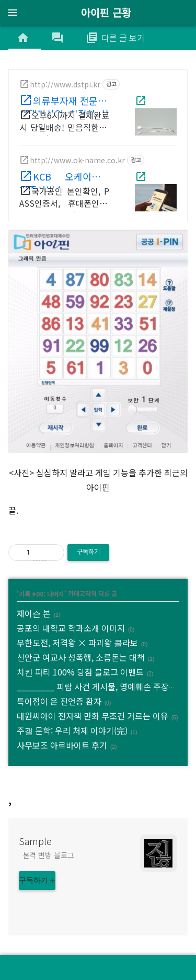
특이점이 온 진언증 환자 (59, 701)
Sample (35, 841)
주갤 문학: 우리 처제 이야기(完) (72, 730)
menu (13, 13)
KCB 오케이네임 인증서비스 (64, 179)
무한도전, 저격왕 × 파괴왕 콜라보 (77, 643)
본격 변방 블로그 (49, 855)
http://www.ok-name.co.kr (77, 160)
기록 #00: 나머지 (42, 593)
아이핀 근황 (106, 12)
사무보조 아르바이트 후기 (62, 745)
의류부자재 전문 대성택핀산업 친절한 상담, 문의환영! (64, 103)
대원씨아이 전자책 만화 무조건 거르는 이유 (93, 716)
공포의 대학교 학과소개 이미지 (71, 628)
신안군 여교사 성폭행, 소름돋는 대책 (81, 657)
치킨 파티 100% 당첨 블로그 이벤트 (80, 672)
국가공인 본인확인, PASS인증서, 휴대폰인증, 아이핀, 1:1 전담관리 (64, 199)
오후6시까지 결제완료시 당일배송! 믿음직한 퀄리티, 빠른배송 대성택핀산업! (64, 123)
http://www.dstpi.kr (65, 84)
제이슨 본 (34, 613)
